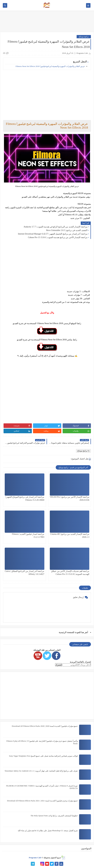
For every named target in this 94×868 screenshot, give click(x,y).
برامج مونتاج (84, 37)
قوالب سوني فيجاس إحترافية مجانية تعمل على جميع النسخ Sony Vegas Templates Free (43, 756)
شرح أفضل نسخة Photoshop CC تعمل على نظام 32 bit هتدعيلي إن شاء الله (48, 831)
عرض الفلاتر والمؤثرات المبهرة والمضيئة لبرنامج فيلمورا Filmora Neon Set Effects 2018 (50, 66)
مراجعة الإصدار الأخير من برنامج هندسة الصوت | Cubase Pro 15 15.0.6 (58, 237)
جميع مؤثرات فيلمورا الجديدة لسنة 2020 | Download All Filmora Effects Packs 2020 (45, 726)
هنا (83, 632)
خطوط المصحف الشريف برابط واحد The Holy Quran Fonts (54, 816)
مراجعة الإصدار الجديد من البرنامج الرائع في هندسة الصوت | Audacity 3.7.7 (56, 227)
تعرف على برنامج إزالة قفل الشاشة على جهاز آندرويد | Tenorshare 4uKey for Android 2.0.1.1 (41, 771)
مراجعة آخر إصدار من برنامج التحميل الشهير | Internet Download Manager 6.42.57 (53, 234)
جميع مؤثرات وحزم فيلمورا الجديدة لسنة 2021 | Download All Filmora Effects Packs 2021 (42, 801)
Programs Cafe (35, 858)
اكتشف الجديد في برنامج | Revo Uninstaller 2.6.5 (67, 230)
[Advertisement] (47, 93)
